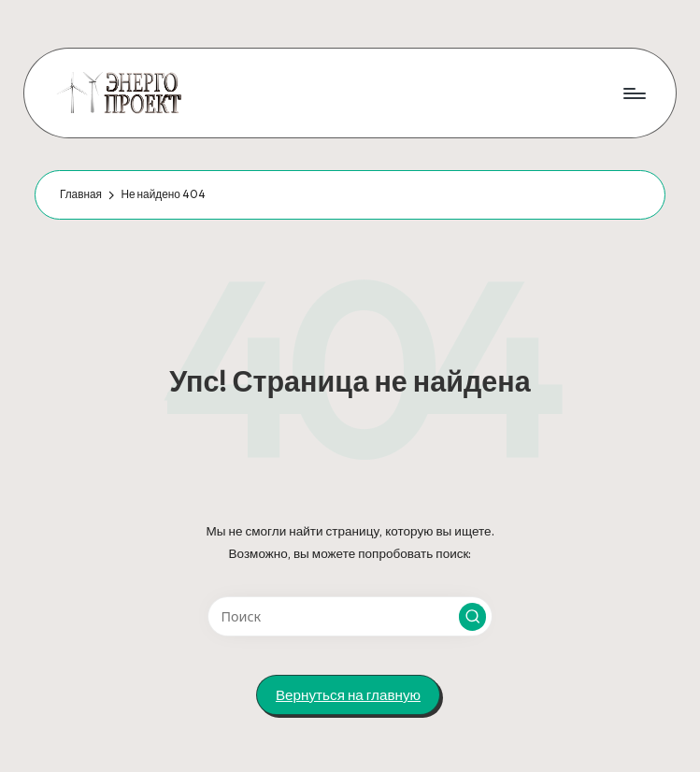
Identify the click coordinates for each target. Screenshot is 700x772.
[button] (473, 617)
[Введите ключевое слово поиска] (350, 616)
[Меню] (633, 93)
